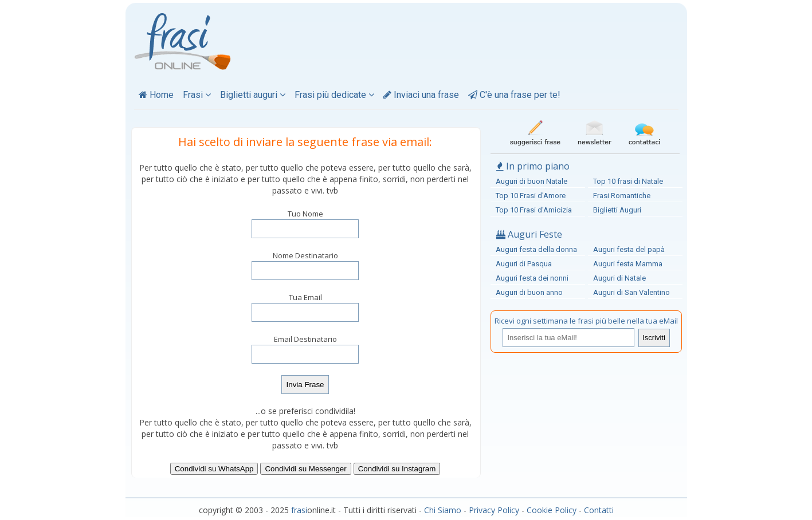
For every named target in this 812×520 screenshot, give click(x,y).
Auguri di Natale (619, 278)
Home (156, 95)
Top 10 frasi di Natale (628, 181)
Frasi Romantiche (622, 196)
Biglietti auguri (253, 95)
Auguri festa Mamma (628, 264)
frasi (299, 510)
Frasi (197, 95)
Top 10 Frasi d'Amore (531, 196)
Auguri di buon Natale (531, 181)
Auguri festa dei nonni (532, 278)
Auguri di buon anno (529, 292)
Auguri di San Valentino (631, 292)
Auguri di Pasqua (524, 264)
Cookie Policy (552, 510)
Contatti (599, 510)
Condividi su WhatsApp (214, 469)
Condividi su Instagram (397, 469)
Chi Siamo (443, 510)
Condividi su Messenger (305, 469)
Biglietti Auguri (617, 210)
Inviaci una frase (421, 95)
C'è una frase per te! (514, 95)
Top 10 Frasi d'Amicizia (534, 210)
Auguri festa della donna (536, 249)
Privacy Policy (494, 510)
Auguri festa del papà (629, 249)
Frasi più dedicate (334, 95)
